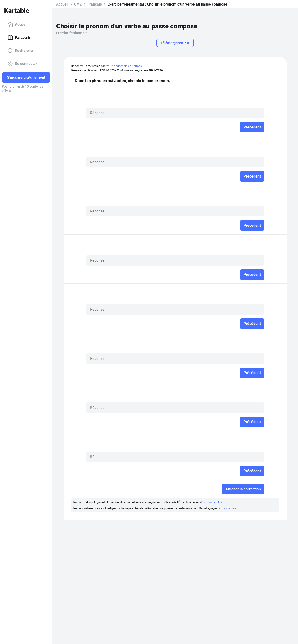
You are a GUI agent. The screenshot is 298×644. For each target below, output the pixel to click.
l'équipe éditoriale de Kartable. (124, 66)
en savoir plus (213, 502)
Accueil (17, 25)
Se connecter (22, 64)
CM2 (78, 4)
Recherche (20, 51)
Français (95, 4)
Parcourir (19, 38)
